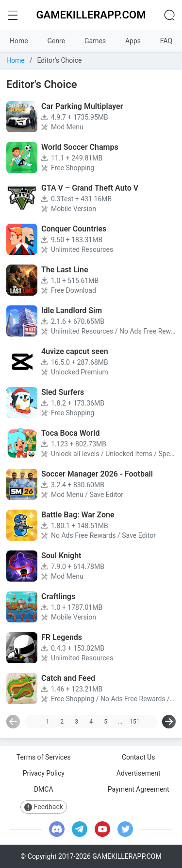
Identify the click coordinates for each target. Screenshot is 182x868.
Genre (56, 41)
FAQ (166, 41)
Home (19, 41)
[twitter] (125, 829)
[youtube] (102, 829)
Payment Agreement (139, 789)
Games (95, 41)
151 (134, 722)
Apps (133, 41)
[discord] (57, 829)
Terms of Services (44, 757)
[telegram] (80, 829)
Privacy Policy (44, 773)
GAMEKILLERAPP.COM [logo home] (91, 15)
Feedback (44, 807)
